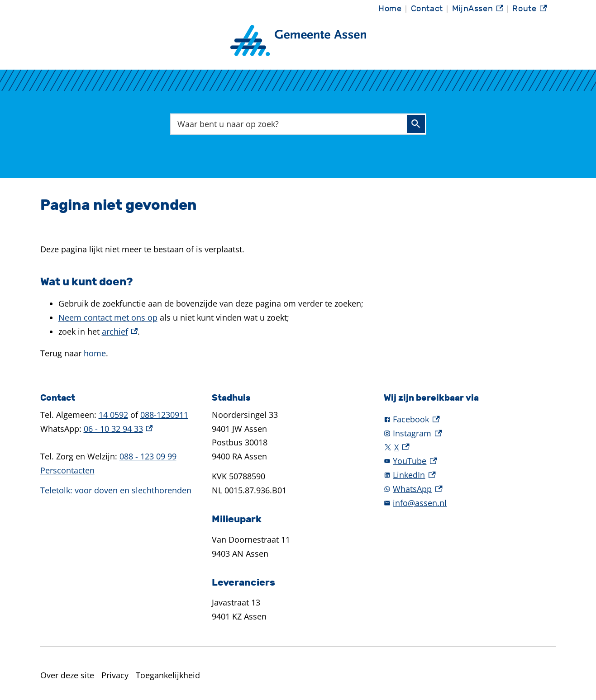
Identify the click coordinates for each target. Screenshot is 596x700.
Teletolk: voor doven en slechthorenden (116, 490)
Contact (427, 9)
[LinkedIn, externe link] (470, 475)
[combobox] (298, 124)
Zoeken (416, 124)
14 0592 (113, 415)
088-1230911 (164, 415)
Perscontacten (67, 470)
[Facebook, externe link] (470, 419)
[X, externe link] (470, 447)
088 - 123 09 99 (148, 456)
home (95, 353)
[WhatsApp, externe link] (470, 489)
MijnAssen (478, 9)
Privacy (115, 675)
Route (529, 9)
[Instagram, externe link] (470, 433)
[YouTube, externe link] (470, 461)
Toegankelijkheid (168, 675)
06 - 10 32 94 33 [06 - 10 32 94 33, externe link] (118, 429)
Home (390, 9)
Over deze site (67, 675)
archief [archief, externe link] (120, 331)
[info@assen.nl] (470, 503)
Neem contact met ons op (108, 317)
